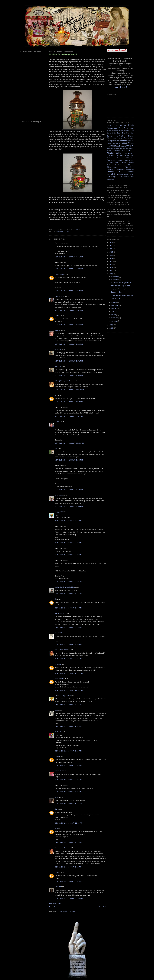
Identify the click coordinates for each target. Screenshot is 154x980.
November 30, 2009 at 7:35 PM (69, 490)
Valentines (119, 174)
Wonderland (110, 179)
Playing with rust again (119, 289)
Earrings (110, 141)
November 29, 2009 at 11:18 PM (69, 390)
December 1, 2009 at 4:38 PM (68, 644)
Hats (118, 146)
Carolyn (57, 330)
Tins (68, 231)
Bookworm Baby (117, 292)
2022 (111, 246)
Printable (130, 158)
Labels (132, 148)
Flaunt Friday (111, 143)
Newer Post (53, 907)
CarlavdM (58, 732)
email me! (120, 87)
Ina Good (58, 664)
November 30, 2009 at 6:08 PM (69, 460)
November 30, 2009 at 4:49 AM (69, 402)
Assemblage (60, 231)
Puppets (110, 162)
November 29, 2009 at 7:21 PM (69, 344)
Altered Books (113, 125)
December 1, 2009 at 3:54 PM (68, 608)
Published (120, 160)
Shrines (131, 165)
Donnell (57, 756)
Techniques (121, 170)
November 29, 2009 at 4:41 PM (69, 257)
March (114, 315)
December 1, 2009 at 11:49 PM (69, 690)
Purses (117, 162)
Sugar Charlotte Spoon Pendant (122, 295)
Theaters (111, 172)
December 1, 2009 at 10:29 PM (69, 673)
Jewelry (129, 146)
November (115, 280)
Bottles (114, 133)
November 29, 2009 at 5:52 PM (69, 310)
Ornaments (119, 155)
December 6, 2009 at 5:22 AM (68, 867)
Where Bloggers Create (126, 177)
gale (56, 828)
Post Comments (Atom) (67, 911)
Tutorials (130, 172)
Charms (131, 136)
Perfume (119, 158)
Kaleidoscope (111, 149)
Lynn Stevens (59, 296)
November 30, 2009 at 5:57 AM (69, 416)
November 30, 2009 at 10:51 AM (69, 443)
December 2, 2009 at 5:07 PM (68, 765)
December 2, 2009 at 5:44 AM (68, 705)
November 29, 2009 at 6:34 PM (69, 325)
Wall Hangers (112, 177)
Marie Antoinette (113, 151)
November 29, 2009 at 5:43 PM (69, 291)
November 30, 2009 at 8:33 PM (69, 506)
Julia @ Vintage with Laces (64, 381)
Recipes (124, 162)
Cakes (132, 133)
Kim (56, 395)
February (115, 318)
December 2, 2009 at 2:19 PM (68, 751)
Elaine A (58, 422)
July (113, 312)
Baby (128, 128)
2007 (111, 328)
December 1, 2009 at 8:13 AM (68, 521)
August (114, 308)
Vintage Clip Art (128, 174)
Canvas (110, 136)
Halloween (111, 146)
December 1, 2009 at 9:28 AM (68, 555)
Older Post (102, 907)
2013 (111, 261)
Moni (56, 797)
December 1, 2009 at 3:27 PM (68, 594)
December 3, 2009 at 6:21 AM (68, 792)
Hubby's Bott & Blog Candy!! (121, 283)
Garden (119, 143)
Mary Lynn (58, 350)
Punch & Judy (129, 160)
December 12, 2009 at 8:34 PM (69, 898)
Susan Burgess (60, 613)
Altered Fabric (127, 125)
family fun (131, 141)
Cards (120, 136)
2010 (111, 271)
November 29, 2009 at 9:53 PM (69, 375)
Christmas (111, 138)
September (115, 305)
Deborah (58, 887)
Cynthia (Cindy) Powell (63, 696)
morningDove (59, 771)
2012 (111, 265)
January (114, 321)
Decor (126, 138)
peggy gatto (59, 512)
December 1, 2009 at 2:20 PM (68, 582)
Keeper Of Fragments (122, 149)
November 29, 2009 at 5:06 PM (69, 269)
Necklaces (119, 153)
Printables (111, 160)
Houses (122, 146)
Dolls (132, 138)
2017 (111, 249)
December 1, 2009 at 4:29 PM (68, 627)
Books (109, 133)
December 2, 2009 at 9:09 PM (68, 780)
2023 (111, 243)
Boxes (119, 133)
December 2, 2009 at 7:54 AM (68, 726)
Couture (120, 138)
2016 (111, 252)
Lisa (56, 710)
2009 (111, 274)
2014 (111, 258)
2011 (111, 268)
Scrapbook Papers (121, 165)
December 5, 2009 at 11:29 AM (69, 823)
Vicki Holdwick (60, 633)
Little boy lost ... (116, 298)
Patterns (110, 158)
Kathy (57, 809)
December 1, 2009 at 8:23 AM (68, 543)
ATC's (122, 128)
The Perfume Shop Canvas (120, 286)
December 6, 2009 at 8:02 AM (68, 881)
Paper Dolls (129, 155)
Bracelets (125, 133)
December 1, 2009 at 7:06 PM (68, 659)
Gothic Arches (128, 143)
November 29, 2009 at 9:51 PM (69, 361)
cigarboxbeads (60, 274)
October (114, 302)
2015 (111, 255)
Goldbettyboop (60, 679)
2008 (111, 325)
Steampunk (112, 167)
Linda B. (58, 316)
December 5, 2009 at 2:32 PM (68, 842)
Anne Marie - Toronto (62, 650)
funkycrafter (59, 495)
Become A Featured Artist (126, 131)
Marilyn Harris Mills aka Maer (65, 587)
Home (78, 907)
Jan (56, 449)
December (115, 277)
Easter (116, 141)
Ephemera (123, 141)
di (55, 599)
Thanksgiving (130, 170)
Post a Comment (55, 903)
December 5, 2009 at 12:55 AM (69, 804)
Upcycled (111, 174)
